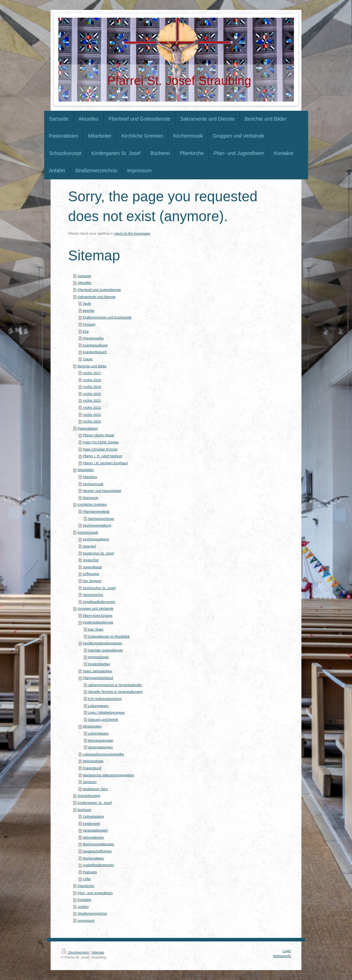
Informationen (93, 837)
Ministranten (92, 726)
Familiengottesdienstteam (103, 643)
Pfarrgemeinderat (96, 511)
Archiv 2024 (92, 421)
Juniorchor (91, 560)
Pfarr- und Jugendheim (95, 893)
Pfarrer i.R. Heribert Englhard (105, 463)
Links (87, 879)
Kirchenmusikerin (96, 539)
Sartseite (84, 276)
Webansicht (282, 956)
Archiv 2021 (92, 400)
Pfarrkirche (86, 886)
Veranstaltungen (100, 747)
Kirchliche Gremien (92, 504)
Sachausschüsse (101, 518)
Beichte (89, 310)
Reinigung (91, 498)
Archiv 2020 (92, 394)
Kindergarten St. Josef (95, 803)
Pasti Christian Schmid (100, 449)
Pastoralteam (88, 428)
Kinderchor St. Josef (98, 553)
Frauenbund (92, 768)
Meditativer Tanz (95, 789)
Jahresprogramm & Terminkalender (115, 685)
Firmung (89, 324)
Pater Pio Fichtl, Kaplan (101, 442)
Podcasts (90, 872)
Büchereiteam (93, 858)
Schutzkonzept (89, 795)
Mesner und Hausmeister (102, 491)
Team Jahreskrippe (97, 671)
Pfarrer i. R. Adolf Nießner (103, 456)
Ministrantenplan (100, 740)
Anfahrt (83, 907)
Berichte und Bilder (92, 366)
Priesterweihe (93, 338)
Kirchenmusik (93, 484)
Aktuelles (85, 283)
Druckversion (76, 952)
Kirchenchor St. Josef (99, 588)
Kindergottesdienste (98, 622)
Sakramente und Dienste (97, 297)
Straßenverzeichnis (92, 913)
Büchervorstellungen (99, 844)
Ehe (86, 331)
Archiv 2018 (92, 380)
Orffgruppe (91, 574)
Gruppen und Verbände (96, 608)
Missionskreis (93, 761)
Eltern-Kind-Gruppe (98, 615)
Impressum (86, 920)
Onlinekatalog (93, 816)
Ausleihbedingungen (99, 865)
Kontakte (84, 900)
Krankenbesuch (95, 352)
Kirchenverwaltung (97, 525)
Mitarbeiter (86, 470)
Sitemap (98, 952)
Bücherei (84, 810)
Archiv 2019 (92, 387)
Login (287, 951)
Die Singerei (92, 581)
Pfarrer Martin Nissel (99, 435)
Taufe (87, 303)
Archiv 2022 (92, 407)
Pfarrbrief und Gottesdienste (99, 290)
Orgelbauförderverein (99, 602)
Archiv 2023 (92, 414)
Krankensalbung (95, 345)
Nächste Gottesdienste (105, 650)
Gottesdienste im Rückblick (109, 636)
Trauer (88, 359)
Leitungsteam (98, 706)
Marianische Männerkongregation (108, 775)
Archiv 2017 (92, 373)
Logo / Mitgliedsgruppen (106, 712)
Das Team (96, 629)
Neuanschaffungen (97, 851)
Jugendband (92, 567)
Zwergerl (90, 546)
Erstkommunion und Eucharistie (107, 317)
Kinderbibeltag (99, 664)
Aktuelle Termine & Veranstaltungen (115, 691)
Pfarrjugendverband (98, 678)
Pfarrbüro (90, 477)
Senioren (90, 782)
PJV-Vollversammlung (105, 699)
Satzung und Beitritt (103, 719)
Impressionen (98, 657)
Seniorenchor (93, 595)
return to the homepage (132, 233)
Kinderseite (91, 823)
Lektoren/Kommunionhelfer (104, 754)
